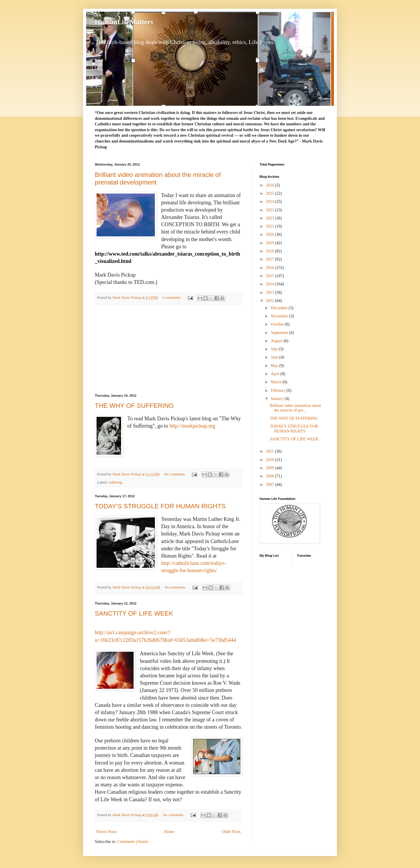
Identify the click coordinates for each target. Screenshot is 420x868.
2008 (271, 476)
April (275, 374)
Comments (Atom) (133, 842)
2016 (271, 268)
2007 (271, 485)
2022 (271, 218)
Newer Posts (106, 832)
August (277, 341)
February (279, 390)
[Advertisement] (169, 349)
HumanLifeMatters (124, 22)
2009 (271, 468)
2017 (271, 259)
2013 (271, 292)
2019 (271, 243)
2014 (271, 284)
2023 (271, 210)
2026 (271, 185)
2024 (271, 202)
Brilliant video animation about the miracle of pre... (295, 408)
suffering (115, 482)
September (280, 333)
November (280, 316)
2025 (271, 193)
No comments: (175, 474)
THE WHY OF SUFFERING (134, 406)
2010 (271, 460)
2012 (271, 301)
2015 (271, 276)
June (275, 357)
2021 (271, 226)
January (278, 399)
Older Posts (231, 832)
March (276, 382)
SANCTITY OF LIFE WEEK (134, 613)
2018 (271, 251)
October (278, 324)
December (280, 308)
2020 (271, 234)
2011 (271, 451)
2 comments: (172, 298)
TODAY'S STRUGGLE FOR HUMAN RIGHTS (160, 506)
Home (169, 832)
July (275, 349)
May (275, 366)
